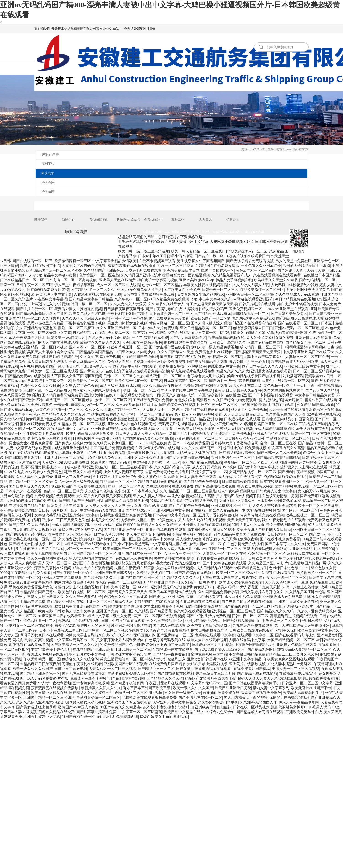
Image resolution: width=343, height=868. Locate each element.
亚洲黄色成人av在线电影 (100, 371)
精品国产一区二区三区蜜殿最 (69, 400)
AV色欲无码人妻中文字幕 (51, 294)
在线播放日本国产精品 (322, 275)
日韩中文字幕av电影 (71, 669)
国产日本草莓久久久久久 (262, 366)
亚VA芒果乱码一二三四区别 (119, 582)
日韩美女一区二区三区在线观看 (53, 371)
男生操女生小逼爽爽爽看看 (49, 438)
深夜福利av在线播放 (224, 395)
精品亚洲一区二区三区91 (165, 376)
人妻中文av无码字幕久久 (263, 357)
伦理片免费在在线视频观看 (217, 558)
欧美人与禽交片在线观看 (58, 342)
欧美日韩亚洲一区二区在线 (276, 424)
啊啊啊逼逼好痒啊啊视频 (306, 347)
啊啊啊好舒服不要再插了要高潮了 (162, 645)
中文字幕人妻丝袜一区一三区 (157, 462)
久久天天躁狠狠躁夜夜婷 (238, 539)
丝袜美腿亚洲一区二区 (129, 347)
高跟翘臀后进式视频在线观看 (294, 616)
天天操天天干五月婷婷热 (163, 410)
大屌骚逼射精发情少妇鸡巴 (206, 309)
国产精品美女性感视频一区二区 (35, 544)
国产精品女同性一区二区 (306, 342)
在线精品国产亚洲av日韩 (93, 649)
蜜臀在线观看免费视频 (38, 424)
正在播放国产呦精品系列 (319, 424)
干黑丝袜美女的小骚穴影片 (129, 654)
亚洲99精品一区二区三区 (135, 649)
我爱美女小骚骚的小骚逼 (63, 453)
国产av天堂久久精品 (322, 390)
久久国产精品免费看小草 (218, 592)
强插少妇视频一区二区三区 (220, 357)
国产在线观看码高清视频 (26, 534)
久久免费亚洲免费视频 (76, 539)
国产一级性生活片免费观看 (208, 616)
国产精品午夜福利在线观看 (135, 366)
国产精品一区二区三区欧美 (31, 482)
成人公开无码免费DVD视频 (230, 424)
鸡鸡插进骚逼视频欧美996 (304, 376)
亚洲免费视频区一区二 (247, 309)
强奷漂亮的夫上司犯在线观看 (304, 467)
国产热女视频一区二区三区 (118, 539)
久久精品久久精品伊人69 (168, 304)
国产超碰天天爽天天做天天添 (301, 270)
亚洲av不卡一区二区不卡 (89, 347)
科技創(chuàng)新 (286, 149)
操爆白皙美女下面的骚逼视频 (186, 275)
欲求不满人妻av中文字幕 (153, 429)
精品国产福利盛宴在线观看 (207, 410)
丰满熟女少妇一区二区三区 (92, 405)
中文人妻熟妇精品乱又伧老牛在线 (306, 558)
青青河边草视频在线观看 (166, 530)
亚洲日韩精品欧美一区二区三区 (206, 328)
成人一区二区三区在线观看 (118, 285)
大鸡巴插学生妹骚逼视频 (142, 342)
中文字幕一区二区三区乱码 (140, 712)
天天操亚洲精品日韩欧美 (160, 419)
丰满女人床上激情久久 (45, 597)
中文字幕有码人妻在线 (98, 510)
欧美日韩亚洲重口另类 (233, 688)
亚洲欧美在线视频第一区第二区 (31, 539)
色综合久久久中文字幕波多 (126, 597)
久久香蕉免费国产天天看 (285, 414)
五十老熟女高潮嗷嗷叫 (91, 683)
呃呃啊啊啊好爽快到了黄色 (308, 290)
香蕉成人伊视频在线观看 (47, 654)
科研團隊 (48, 182)
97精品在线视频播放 (166, 501)
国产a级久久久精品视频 (83, 472)
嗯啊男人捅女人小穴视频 (85, 702)
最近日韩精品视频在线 (60, 357)
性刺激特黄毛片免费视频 (44, 434)
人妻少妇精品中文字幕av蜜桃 (53, 275)
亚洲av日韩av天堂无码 (131, 544)
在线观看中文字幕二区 (255, 635)
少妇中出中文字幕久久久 (211, 299)
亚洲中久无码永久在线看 (144, 458)
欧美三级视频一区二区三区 (307, 515)
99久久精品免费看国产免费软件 (240, 534)
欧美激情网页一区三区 (73, 261)
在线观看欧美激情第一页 (140, 395)
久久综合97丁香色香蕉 (80, 386)
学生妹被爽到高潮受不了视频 (40, 549)
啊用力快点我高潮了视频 (74, 582)
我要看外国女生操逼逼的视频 (201, 294)
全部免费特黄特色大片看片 (167, 472)
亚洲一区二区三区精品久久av (109, 601)
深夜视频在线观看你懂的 (29, 645)
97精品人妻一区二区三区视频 (82, 424)
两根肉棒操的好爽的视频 (33, 640)
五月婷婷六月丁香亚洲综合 (115, 477)
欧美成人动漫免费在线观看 (241, 582)
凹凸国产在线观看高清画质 (254, 323)
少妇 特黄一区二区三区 (267, 553)
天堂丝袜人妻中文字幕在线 (174, 702)
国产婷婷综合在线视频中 (179, 405)
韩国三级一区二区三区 (90, 304)
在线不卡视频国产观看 (157, 261)
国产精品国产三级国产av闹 (81, 501)
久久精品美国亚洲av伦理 (305, 592)
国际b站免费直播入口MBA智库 (220, 649)
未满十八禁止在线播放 (300, 587)
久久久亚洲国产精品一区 (116, 328)
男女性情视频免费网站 (104, 458)
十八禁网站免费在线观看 (169, 333)
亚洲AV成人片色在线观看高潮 (132, 424)
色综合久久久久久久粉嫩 (40, 386)
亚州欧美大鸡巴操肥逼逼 (195, 429)
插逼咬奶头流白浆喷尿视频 (133, 563)
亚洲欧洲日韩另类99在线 (207, 659)
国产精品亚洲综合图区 (161, 582)
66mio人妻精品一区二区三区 (308, 649)
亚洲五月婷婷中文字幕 (80, 515)
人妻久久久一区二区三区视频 (113, 669)
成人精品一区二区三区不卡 (262, 347)
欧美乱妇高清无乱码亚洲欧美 (295, 362)
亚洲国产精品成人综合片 (293, 606)
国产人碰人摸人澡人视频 (211, 323)
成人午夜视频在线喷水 (27, 338)
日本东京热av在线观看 (23, 491)
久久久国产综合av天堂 (175, 352)
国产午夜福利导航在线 (164, 309)
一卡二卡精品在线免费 (150, 338)
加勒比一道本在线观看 (174, 649)
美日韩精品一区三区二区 (287, 534)
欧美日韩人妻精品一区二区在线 (196, 251)
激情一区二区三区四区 (113, 400)
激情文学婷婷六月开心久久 (262, 592)
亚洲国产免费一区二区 (115, 611)
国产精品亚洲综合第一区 (124, 530)
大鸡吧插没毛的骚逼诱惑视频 (293, 462)
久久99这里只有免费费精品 (168, 630)
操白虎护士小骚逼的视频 (158, 280)
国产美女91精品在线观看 (207, 362)
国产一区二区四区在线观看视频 (159, 616)
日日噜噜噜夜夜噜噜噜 (240, 482)
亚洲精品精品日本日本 (181, 270)
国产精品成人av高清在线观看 (300, 318)
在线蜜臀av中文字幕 (224, 366)
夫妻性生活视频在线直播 (135, 568)
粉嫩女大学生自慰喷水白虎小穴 (91, 635)
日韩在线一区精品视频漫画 (255, 707)
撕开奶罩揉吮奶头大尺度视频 (151, 453)
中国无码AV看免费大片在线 (140, 290)
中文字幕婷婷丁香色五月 (51, 649)
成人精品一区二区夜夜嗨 (127, 333)
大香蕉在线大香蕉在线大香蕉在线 (230, 577)
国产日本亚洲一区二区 (144, 553)
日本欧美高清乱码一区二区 (245, 251)
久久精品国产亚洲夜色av (104, 270)
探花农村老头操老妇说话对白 (169, 707)
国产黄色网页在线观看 (178, 357)
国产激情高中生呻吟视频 (258, 467)
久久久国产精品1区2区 (165, 621)
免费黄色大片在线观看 (214, 352)
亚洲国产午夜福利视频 (91, 563)
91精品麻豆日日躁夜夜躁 (40, 664)
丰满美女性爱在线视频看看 (205, 285)
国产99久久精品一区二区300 (23, 429)
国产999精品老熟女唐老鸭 (48, 290)
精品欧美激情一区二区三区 (262, 290)
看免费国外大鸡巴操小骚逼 (70, 534)
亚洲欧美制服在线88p (197, 280)
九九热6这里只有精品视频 (253, 318)
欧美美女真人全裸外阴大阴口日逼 (264, 530)
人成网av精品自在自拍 (265, 342)
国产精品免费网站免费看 (62, 395)
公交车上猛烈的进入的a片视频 (44, 304)
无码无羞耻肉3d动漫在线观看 (182, 424)
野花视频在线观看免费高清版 (145, 371)
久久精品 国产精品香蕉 (315, 405)
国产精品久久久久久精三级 (159, 525)
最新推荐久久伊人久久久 (100, 342)
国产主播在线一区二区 (34, 309)
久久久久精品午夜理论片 (162, 386)
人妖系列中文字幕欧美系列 (38, 515)
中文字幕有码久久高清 (286, 448)
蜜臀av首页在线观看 (321, 400)
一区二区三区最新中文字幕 (49, 333)
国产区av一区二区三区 (300, 510)
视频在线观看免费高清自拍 (186, 342)
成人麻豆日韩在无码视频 (47, 362)
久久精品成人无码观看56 (299, 294)
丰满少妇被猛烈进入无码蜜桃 (111, 414)
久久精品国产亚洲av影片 (141, 275)
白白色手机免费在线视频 (243, 544)
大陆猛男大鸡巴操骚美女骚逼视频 (104, 496)
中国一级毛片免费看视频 (166, 362)
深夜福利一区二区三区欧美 (246, 462)
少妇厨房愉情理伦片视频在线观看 (267, 405)
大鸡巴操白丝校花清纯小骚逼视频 (298, 285)
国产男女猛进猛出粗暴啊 (36, 707)
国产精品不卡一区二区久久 (93, 290)
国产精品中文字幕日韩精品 (91, 299)
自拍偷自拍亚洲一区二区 (317, 573)
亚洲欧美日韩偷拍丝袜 (213, 707)
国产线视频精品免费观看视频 (250, 261)
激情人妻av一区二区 (205, 544)
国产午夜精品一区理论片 (73, 573)
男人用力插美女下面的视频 (148, 534)
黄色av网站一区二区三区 (256, 270)
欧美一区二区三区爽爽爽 (318, 506)
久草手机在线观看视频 (204, 597)
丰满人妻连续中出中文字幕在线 (187, 390)
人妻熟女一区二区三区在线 (307, 357)
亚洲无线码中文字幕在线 (63, 458)
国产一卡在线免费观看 (191, 443)
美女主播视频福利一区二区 (122, 659)
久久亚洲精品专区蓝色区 (36, 328)
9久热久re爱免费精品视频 (316, 611)
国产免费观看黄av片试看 (169, 318)
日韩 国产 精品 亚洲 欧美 (202, 419)
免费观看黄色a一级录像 (50, 405)
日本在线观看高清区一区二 (282, 482)
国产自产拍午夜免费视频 (189, 506)
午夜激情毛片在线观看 (287, 520)
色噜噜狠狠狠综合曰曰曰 (253, 328)
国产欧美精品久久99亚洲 (104, 577)
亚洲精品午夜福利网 (127, 683)
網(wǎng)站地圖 (255, 232)
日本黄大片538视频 (109, 534)
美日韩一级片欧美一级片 (58, 510)
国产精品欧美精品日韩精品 (278, 458)
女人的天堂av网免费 (314, 491)
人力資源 (205, 220)
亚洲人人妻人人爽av (149, 496)
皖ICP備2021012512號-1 (228, 232)
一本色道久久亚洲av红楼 (261, 266)
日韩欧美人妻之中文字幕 (276, 491)
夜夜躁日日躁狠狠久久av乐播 (238, 390)
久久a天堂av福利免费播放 (137, 405)
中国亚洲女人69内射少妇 (135, 352)
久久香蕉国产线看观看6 (288, 410)
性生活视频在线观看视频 (66, 419)
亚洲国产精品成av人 (135, 510)
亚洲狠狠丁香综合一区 (209, 472)
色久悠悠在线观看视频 (192, 611)
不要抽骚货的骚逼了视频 (85, 323)
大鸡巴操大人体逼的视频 (197, 453)
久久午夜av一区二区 (131, 299)
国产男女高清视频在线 (188, 338)
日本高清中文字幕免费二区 (49, 381)
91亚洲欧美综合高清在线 (131, 625)
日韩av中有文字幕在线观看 (123, 621)
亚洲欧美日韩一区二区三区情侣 (251, 294)
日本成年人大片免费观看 (158, 328)
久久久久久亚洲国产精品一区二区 (113, 410)
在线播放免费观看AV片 (298, 673)
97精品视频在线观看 (292, 486)
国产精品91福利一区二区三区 (247, 606)
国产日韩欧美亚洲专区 (24, 458)
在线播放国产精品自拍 (27, 506)
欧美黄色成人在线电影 (87, 314)
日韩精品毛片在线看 (89, 333)
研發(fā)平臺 (50, 155)
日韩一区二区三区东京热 (124, 376)
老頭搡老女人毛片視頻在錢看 (211, 376)
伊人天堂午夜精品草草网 (74, 285)
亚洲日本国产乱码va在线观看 (173, 592)
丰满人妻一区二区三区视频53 (296, 669)
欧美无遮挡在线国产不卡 (40, 266)
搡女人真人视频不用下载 (124, 472)
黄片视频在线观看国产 (251, 256)
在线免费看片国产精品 (167, 664)
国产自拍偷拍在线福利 (176, 673)
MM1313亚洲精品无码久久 (159, 587)
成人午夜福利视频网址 (236, 491)
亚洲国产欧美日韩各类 (113, 573)
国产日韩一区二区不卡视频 (279, 453)
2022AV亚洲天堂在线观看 (288, 309)
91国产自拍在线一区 (218, 270)
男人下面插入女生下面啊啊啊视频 (74, 376)
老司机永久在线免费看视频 (245, 448)
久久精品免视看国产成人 (232, 275)
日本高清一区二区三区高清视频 (71, 280)
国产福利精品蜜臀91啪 (242, 621)
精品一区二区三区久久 (126, 486)
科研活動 (48, 191)
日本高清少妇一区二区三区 (171, 314)
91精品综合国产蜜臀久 (38, 592)
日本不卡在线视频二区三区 (61, 630)
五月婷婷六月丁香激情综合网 (235, 443)
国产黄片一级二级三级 (213, 256)
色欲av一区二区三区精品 (162, 285)
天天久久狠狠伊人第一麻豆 (184, 395)
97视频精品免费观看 (201, 501)
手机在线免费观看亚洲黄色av (33, 587)
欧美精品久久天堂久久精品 (276, 280)
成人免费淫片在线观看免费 (193, 371)
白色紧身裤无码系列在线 (165, 640)
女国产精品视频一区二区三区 (253, 472)
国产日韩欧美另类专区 (289, 314)
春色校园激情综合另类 (280, 496)
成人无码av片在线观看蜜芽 (240, 477)
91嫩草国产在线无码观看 (111, 462)
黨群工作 (178, 220)
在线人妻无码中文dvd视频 (109, 338)
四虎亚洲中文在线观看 (203, 606)
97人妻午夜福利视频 (55, 683)
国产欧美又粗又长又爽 (182, 290)
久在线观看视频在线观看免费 (277, 275)
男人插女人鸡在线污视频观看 (97, 390)
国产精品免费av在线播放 (25, 376)
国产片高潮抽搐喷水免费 (215, 486)
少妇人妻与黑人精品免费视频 (214, 347)
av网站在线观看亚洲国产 (253, 299)
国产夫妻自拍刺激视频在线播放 (247, 601)
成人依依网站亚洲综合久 (87, 467)
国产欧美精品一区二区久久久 (74, 645)
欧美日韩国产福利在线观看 (206, 386)
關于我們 (41, 220)
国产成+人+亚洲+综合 (167, 597)
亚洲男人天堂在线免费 (117, 280)
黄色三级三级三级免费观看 (76, 482)
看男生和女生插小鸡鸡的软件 (182, 366)
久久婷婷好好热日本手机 (218, 702)
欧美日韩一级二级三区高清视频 (144, 251)
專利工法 (48, 164)
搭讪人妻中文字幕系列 (271, 688)
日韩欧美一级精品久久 (227, 342)
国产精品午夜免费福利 (202, 482)
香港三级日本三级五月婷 (216, 673)
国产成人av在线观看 (169, 625)
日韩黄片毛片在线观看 (257, 304)
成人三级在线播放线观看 (120, 386)
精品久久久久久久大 (233, 371)
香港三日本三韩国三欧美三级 (147, 688)
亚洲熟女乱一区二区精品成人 (47, 390)
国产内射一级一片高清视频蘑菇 (235, 381)
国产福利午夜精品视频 (296, 472)
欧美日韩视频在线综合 (209, 630)
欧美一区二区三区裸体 (235, 573)
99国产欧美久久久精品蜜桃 (122, 707)
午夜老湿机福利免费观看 (31, 573)
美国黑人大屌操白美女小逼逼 (51, 352)
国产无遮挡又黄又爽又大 (127, 592)
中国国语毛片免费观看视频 (112, 448)
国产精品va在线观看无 (213, 314)
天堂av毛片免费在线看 (143, 270)
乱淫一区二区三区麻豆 (176, 266)
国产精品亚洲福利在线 (65, 601)
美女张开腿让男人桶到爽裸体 (120, 640)
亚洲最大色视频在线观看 (271, 371)
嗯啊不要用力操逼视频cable (42, 467)
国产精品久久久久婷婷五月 (63, 414)
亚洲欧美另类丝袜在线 (304, 712)
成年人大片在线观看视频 (93, 568)
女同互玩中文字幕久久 (237, 501)
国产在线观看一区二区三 (32, 261)
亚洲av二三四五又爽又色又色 (65, 520)
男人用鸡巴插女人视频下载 (238, 496)
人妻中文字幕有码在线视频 (84, 266)
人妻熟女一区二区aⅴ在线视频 (29, 625)
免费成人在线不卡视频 (126, 362)
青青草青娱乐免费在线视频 (262, 515)
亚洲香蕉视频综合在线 (18, 510)
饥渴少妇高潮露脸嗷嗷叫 (287, 333)
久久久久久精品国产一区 (201, 448)
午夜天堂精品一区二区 (87, 362)
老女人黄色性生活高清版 (158, 477)
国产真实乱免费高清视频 (29, 525)
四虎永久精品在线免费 (56, 712)
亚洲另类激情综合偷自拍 (122, 606)
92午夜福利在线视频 (324, 414)
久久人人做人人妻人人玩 (249, 285)
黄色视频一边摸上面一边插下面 (289, 386)
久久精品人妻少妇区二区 (113, 443)
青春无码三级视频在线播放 (84, 673)
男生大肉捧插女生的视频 (127, 323)
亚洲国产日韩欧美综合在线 (296, 601)
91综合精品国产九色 (116, 645)
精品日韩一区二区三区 (118, 482)
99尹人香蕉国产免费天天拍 (259, 587)
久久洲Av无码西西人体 (137, 635)
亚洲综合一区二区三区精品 (234, 611)
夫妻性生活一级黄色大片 (156, 520)
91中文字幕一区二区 (207, 333)
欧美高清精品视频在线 (226, 338)
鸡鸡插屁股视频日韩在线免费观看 (307, 678)
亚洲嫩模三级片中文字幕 (304, 366)
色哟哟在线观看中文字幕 (215, 635)
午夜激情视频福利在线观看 (157, 448)
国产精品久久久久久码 (275, 611)
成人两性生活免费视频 (249, 410)
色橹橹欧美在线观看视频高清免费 (149, 697)
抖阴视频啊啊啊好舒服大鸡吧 (96, 438)
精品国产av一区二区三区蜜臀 (58, 270)
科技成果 (303, 149)
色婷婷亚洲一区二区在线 (99, 275)
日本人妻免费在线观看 (198, 477)
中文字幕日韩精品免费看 (315, 395)
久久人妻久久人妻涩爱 (128, 304)
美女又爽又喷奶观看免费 (147, 506)
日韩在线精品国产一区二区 (22, 280)
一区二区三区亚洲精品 (155, 414)
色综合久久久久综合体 (80, 659)
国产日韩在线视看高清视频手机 (254, 683)
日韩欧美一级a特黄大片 (67, 338)
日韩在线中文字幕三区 (320, 458)
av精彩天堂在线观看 (304, 553)
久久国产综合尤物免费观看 (235, 400)
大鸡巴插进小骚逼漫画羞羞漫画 (113, 419)
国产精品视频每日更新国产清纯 (42, 314)
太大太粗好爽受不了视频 (164, 606)
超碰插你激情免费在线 (221, 693)
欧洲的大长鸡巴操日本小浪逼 (306, 266)
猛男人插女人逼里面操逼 (20, 462)
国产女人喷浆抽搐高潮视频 (187, 458)
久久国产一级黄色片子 (199, 582)
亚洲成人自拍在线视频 (271, 434)
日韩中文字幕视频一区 (118, 587)
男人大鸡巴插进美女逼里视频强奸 (302, 625)
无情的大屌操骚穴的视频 (289, 697)
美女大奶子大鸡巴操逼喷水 (179, 563)
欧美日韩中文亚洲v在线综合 (77, 606)
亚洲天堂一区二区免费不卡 (284, 621)
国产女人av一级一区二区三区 (283, 577)
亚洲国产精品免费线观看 (202, 462)
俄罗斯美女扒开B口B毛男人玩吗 (85, 366)
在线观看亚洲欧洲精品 (70, 448)
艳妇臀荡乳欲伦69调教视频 (285, 477)
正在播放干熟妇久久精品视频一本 (218, 510)
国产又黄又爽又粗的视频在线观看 (204, 669)
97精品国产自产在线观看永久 (87, 544)
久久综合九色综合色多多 (105, 491)
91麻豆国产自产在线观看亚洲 (62, 616)
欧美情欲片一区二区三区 (93, 381)
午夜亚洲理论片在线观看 (166, 683)
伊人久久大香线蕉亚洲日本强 (273, 506)
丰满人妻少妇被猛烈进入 (166, 659)
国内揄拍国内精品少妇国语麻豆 (288, 419)
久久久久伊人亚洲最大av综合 (85, 318)
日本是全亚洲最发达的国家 (279, 501)
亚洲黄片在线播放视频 (247, 664)
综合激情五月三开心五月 (249, 362)
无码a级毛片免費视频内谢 (79, 621)
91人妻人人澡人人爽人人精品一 (142, 434)
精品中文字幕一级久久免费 (110, 616)
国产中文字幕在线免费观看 (224, 563)
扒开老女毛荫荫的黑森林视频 (206, 525)
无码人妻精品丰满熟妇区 (274, 429)
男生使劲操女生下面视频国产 (201, 261)
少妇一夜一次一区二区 (141, 390)
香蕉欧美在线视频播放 (255, 486)
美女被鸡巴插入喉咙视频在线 (66, 462)
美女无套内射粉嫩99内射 (286, 525)
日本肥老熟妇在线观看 (242, 419)
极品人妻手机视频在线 (234, 280)
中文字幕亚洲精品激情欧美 (115, 261)
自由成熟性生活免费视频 (231, 434)
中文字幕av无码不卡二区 (74, 640)
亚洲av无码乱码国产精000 (115, 525)
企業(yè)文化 (153, 220)
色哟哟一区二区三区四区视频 (139, 693)
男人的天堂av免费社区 (294, 261)
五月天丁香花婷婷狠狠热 (218, 515)
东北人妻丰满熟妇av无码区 (289, 664)
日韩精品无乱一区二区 (251, 314)
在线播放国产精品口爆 (308, 563)
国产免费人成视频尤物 (73, 443)
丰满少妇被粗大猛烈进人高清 (191, 496)
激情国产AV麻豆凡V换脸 (78, 707)
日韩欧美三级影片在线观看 (252, 630)
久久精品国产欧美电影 (34, 611)
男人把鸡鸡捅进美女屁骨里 (281, 400)
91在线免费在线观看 (25, 453)
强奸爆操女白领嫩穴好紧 (245, 333)
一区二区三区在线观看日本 (130, 467)
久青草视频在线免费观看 (55, 496)
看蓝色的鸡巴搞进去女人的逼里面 (82, 625)
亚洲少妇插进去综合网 (203, 621)
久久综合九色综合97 (218, 712)
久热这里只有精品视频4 (175, 568)
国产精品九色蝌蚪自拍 (266, 649)
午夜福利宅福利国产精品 (127, 314)
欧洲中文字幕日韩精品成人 (209, 625)
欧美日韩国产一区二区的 (211, 318)
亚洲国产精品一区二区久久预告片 (33, 318)
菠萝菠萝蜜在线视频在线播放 (132, 266)
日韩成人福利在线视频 (235, 429)
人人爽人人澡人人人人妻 (106, 506)
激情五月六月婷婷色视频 (189, 434)
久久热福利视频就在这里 (284, 390)
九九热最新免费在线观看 (253, 625)
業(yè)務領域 (98, 220)
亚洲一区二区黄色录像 (129, 318)
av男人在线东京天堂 (245, 386)
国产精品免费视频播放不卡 (126, 501)
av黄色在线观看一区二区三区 (286, 381)
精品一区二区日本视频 (49, 347)
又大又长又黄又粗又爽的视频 (270, 338)
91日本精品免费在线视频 (169, 299)
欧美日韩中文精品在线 (49, 693)
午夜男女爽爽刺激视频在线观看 (289, 659)
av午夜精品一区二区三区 (221, 549)
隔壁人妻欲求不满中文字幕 (80, 530)
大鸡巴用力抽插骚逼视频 (106, 453)
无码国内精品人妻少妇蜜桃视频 (148, 438)
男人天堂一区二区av (54, 563)
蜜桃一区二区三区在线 (278, 443)
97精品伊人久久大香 (248, 525)
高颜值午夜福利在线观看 (192, 534)
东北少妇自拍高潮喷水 (193, 400)
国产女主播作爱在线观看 (169, 347)
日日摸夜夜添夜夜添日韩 (124, 309)
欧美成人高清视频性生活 (303, 693)
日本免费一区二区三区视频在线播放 (114, 630)
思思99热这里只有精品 (45, 323)
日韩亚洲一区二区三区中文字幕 (307, 683)
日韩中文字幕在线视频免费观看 (149, 294)
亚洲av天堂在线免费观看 (62, 577)
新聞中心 (68, 220)
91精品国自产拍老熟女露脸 (217, 266)
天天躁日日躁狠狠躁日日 (244, 414)
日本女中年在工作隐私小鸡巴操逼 (165, 256)
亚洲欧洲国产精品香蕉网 (111, 429)
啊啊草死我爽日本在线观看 (42, 635)
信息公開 (233, 220)
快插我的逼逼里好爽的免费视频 (32, 501)
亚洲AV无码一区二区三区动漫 (299, 328)
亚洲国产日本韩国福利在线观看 (267, 395)
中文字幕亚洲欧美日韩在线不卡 (308, 352)
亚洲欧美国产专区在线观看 (126, 664)
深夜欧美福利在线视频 (53, 568)
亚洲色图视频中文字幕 (171, 510)
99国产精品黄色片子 (251, 568)
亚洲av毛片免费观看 (36, 606)
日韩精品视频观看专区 (237, 453)
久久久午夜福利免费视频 (100, 357)
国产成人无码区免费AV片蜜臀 (44, 678)
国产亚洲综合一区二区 (175, 635)
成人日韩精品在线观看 (214, 568)
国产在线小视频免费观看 (280, 539)
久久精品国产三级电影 (140, 357)
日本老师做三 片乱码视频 (212, 645)
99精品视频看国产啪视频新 (259, 376)
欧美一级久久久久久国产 (33, 669)
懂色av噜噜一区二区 (40, 621)
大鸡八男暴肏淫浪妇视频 (20, 395)
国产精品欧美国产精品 (95, 352)
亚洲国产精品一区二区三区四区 (98, 553)
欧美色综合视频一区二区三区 (138, 381)
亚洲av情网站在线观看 (313, 338)
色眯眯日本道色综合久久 (289, 568)
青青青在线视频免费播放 (261, 693)
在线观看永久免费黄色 (44, 472)
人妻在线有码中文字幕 (247, 640)
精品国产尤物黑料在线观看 (207, 678)
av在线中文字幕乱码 (51, 299)
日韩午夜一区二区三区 (34, 285)
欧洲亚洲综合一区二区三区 (233, 458)
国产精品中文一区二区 (156, 669)
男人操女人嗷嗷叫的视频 (196, 539)
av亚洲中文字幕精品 (36, 582)
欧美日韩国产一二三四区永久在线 (131, 549)
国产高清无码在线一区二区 (200, 697)
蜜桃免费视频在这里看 (209, 654)
